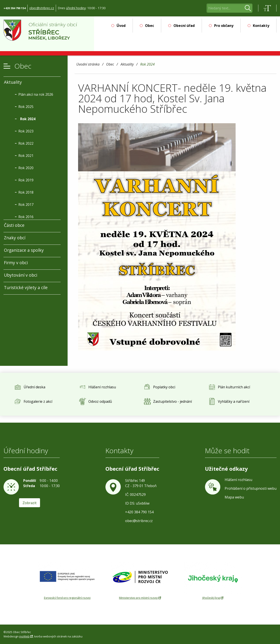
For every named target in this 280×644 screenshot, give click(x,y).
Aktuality (127, 65)
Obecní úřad (184, 26)
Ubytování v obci (21, 275)
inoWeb (24, 636)
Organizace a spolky (24, 250)
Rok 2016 (26, 217)
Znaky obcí (15, 238)
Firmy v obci (16, 263)
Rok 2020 (26, 168)
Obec (150, 26)
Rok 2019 (26, 180)
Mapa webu (234, 497)
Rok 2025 (26, 107)
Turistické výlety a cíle (26, 287)
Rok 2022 (26, 143)
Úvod (121, 26)
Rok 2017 (26, 205)
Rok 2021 (26, 156)
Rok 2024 (147, 65)
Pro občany (224, 26)
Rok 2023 (26, 131)
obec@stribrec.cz (42, 8)
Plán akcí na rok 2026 (36, 94)
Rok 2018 (26, 192)
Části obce (14, 225)
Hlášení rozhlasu (238, 480)
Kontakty (261, 26)
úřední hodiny (76, 8)
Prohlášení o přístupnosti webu (251, 488)
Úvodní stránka (88, 65)
